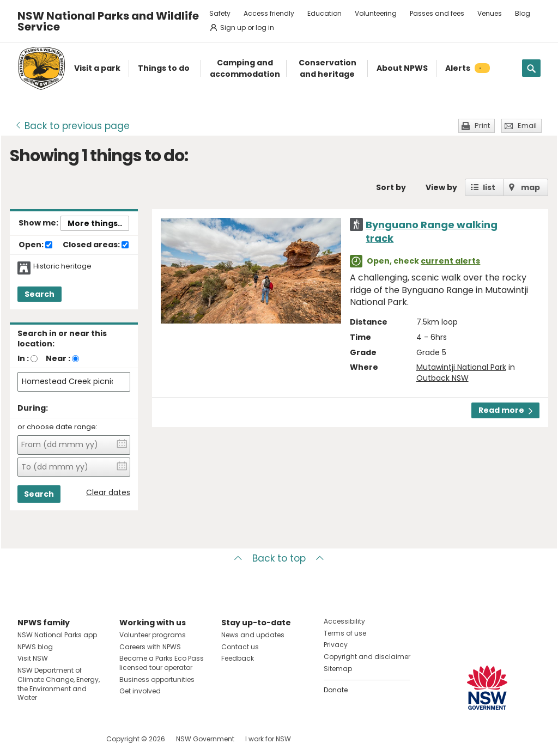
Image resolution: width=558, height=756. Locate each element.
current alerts (450, 261)
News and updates (253, 635)
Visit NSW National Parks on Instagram (51, 739)
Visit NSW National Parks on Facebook (28, 739)
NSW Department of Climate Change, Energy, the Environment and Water (59, 684)
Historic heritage (62, 266)
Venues (490, 13)
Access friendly (269, 13)
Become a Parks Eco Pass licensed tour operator (162, 663)
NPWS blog (35, 647)
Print (482, 126)
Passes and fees (437, 13)
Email (527, 126)
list (489, 187)
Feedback (238, 658)
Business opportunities (157, 679)
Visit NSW (33, 658)
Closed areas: (96, 245)
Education (325, 13)
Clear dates (108, 493)
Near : (58, 358)
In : (23, 358)
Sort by (391, 187)
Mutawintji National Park (461, 367)
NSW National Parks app (57, 635)
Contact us (240, 647)
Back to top (279, 558)
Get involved (140, 691)
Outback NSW (442, 378)
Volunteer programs (153, 635)
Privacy (336, 645)
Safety (220, 13)
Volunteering (376, 13)
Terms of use (345, 633)
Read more (505, 410)
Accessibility (344, 621)
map (530, 187)
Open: (35, 245)
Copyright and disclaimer (367, 657)
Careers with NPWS (150, 647)
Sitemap (338, 669)
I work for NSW (268, 739)
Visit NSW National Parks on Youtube (74, 739)
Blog (523, 13)
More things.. (95, 223)
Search (40, 294)
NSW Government (205, 739)
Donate (336, 690)
